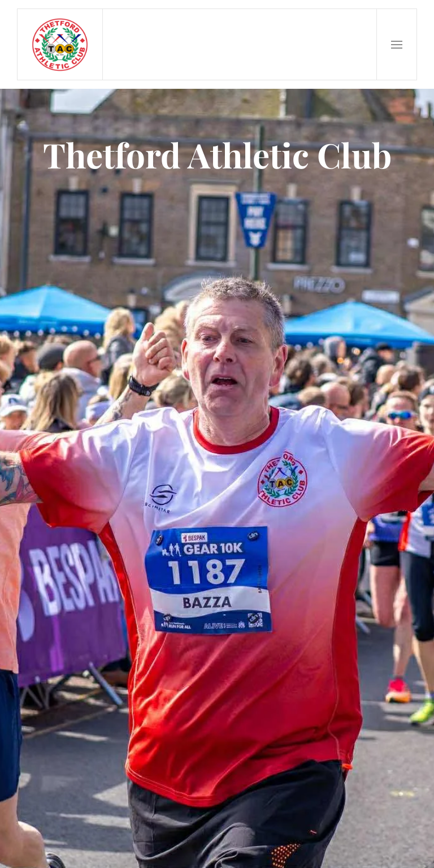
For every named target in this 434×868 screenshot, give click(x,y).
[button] (397, 44)
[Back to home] (60, 44)
